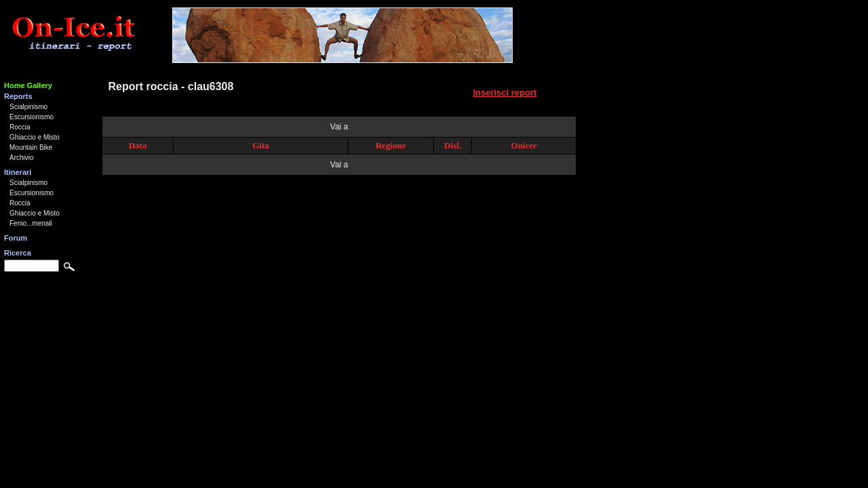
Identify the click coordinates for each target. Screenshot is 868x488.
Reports (18, 96)
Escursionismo (32, 117)
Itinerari (18, 172)
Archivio (22, 158)
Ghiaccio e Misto (35, 137)
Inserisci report (505, 93)
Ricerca (18, 253)
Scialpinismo (28, 107)
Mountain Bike (31, 147)
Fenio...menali (31, 223)
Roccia (20, 127)
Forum (16, 238)
